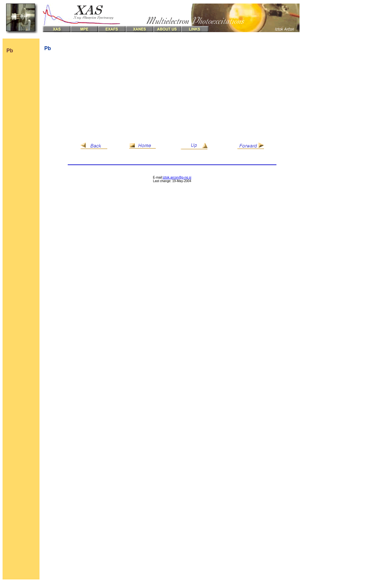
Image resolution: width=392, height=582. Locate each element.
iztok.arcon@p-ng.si (177, 177)
